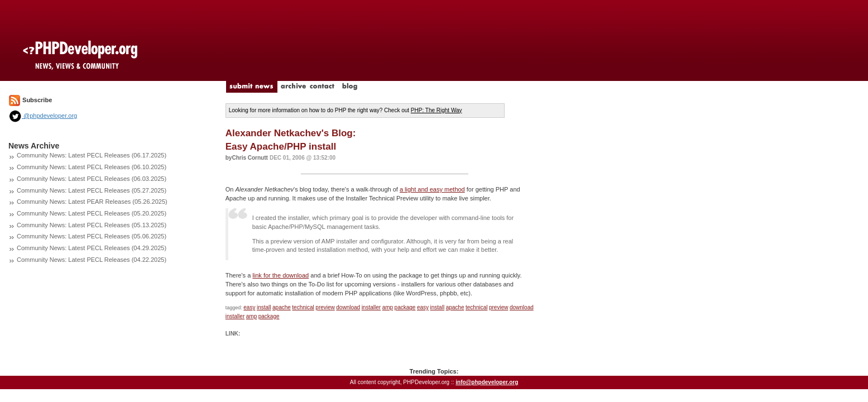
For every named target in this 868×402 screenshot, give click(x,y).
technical (303, 307)
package (405, 307)
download (348, 307)
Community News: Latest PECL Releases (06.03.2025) (92, 179)
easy (249, 307)
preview (325, 307)
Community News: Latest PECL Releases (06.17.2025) (92, 155)
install (264, 307)
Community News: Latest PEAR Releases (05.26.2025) (92, 202)
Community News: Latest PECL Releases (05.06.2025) (92, 236)
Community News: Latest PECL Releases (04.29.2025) (92, 248)
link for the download (280, 275)
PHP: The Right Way (437, 110)
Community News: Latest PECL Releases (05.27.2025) (92, 190)
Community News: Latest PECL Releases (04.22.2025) (92, 260)
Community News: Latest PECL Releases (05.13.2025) (92, 225)
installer (371, 307)
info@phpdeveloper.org (487, 382)
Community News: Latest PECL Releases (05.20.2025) (92, 213)
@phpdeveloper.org (43, 116)
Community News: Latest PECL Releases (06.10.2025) (92, 167)
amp (388, 307)
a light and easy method (432, 189)
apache (282, 307)
